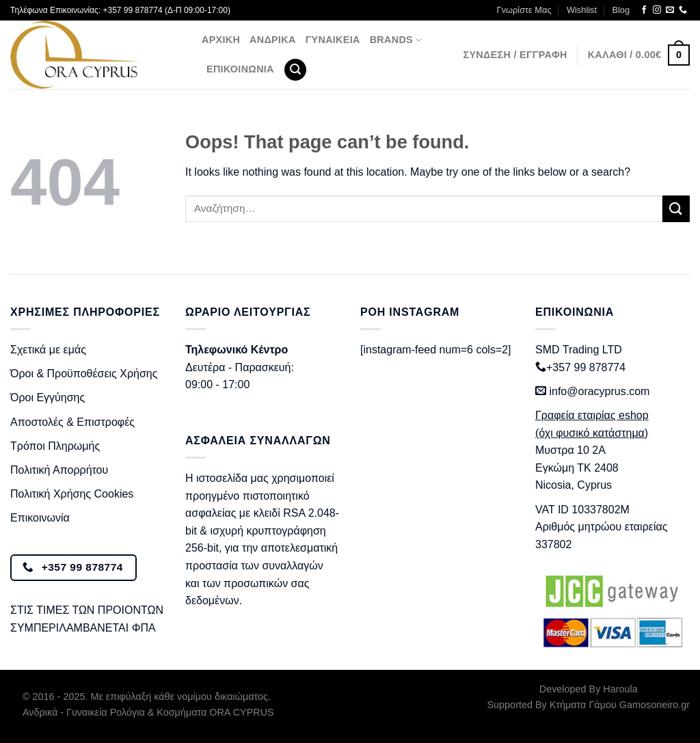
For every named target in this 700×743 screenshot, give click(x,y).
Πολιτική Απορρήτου (59, 470)
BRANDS (396, 40)
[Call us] (683, 10)
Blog (621, 10)
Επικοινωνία (240, 69)
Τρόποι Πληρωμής (55, 446)
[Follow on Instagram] (657, 10)
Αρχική (221, 40)
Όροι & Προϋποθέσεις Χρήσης (84, 374)
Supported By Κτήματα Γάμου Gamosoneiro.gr (589, 705)
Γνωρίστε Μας (524, 10)
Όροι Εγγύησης (48, 397)
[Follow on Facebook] (644, 10)
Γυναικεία (333, 40)
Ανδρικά (273, 40)
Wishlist (582, 10)
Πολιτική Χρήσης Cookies (72, 494)
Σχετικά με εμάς (48, 350)
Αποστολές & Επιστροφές (72, 422)
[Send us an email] (670, 10)
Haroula (620, 689)
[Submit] (676, 209)
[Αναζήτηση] (295, 70)
